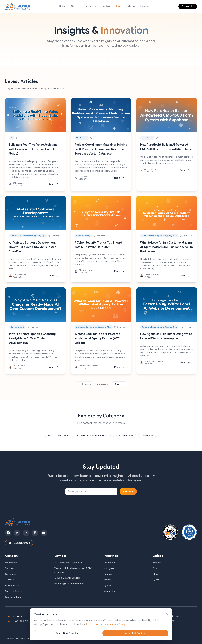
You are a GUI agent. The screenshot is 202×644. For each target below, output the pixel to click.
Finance (108, 574)
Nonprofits (109, 591)
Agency (108, 585)
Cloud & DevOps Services (67, 578)
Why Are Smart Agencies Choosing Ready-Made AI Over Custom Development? (32, 338)
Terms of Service (14, 591)
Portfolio (106, 6)
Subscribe (128, 492)
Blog (119, 6)
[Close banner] (167, 627)
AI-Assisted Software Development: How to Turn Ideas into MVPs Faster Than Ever (33, 247)
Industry (131, 6)
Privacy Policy (12, 585)
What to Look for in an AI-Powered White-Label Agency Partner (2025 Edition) (97, 338)
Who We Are (11, 563)
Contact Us (188, 6)
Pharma (108, 580)
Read (54, 184)
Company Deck (19, 543)
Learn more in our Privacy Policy (106, 637)
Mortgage (109, 568)
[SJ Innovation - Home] (18, 6)
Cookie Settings (13, 597)
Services (89, 6)
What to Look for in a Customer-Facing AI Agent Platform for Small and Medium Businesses (166, 247)
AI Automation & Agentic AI (68, 563)
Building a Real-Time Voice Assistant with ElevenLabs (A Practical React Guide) (33, 149)
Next (120, 384)
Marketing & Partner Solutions (69, 584)
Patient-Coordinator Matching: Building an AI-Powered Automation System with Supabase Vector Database (101, 149)
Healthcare (109, 563)
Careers (145, 6)
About (74, 6)
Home (62, 6)
